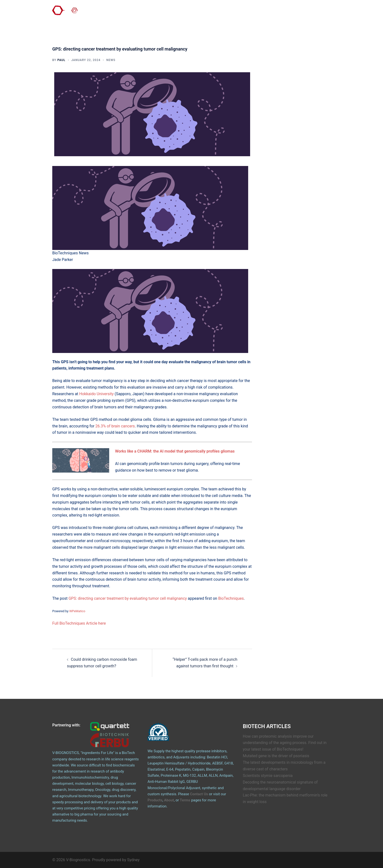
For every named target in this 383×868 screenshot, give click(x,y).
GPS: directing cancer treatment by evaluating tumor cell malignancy (128, 598)
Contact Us (199, 794)
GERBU (279, 12)
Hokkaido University (96, 394)
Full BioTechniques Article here (79, 623)
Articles (298, 12)
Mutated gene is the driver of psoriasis (276, 756)
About (223, 12)
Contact (240, 12)
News (111, 60)
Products (260, 12)
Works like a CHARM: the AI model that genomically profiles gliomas (175, 451)
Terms (185, 800)
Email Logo (319, 12)
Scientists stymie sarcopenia (268, 776)
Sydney (133, 860)
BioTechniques (231, 598)
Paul (61, 60)
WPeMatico (77, 611)
